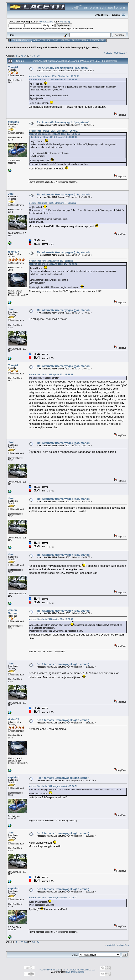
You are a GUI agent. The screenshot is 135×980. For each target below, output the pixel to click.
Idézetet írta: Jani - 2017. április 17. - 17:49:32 (51, 375)
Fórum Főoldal (21, 40)
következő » (120, 53)
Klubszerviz (51, 47)
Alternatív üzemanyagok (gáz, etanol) (79, 47)
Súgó (55, 40)
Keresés (65, 40)
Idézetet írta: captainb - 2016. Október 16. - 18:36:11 (54, 76)
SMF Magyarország (75, 972)
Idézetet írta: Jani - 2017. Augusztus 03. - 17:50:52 (53, 786)
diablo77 (14, 252)
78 (33, 56)
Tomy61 (13, 67)
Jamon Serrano (13, 612)
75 (22, 56)
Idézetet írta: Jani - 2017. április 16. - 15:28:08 (51, 261)
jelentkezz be (46, 22)
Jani (11, 194)
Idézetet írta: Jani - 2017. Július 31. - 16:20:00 (51, 619)
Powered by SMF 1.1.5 (50, 970)
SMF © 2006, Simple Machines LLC (79, 970)
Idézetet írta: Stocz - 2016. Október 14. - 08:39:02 (53, 80)
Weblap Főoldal (42, 40)
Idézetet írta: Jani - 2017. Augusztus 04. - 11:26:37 (53, 898)
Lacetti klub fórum (16, 47)
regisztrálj (65, 22)
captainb (14, 122)
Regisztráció (97, 40)
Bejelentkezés (80, 40)
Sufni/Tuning (35, 47)
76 (25, 56)
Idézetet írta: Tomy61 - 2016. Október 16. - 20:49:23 (54, 131)
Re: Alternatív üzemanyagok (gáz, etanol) (63, 68)
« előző (108, 53)
